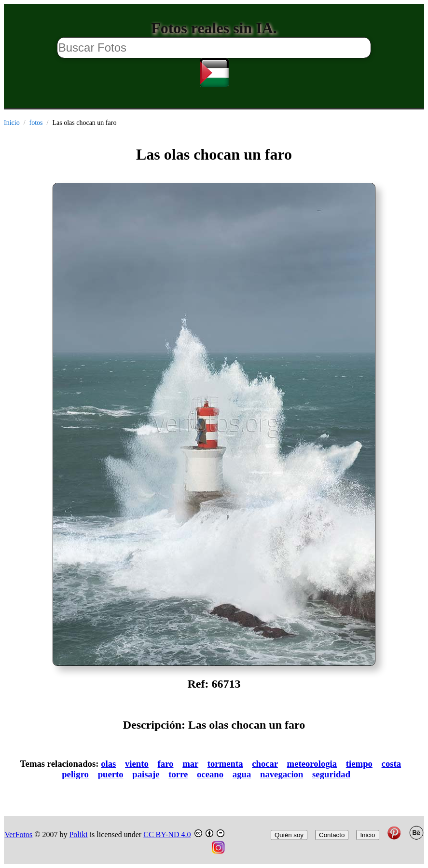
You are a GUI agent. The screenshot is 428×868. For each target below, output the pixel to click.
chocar (265, 764)
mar (190, 764)
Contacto (332, 835)
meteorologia (312, 764)
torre (178, 774)
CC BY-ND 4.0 (167, 834)
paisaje (146, 774)
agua (242, 774)
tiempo (359, 764)
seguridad (331, 774)
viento (137, 764)
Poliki (78, 834)
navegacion (282, 774)
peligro (75, 774)
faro (166, 764)
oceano (210, 774)
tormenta (225, 764)
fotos (36, 123)
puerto (111, 774)
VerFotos (19, 834)
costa (392, 764)
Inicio (12, 123)
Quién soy (289, 835)
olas (108, 764)
